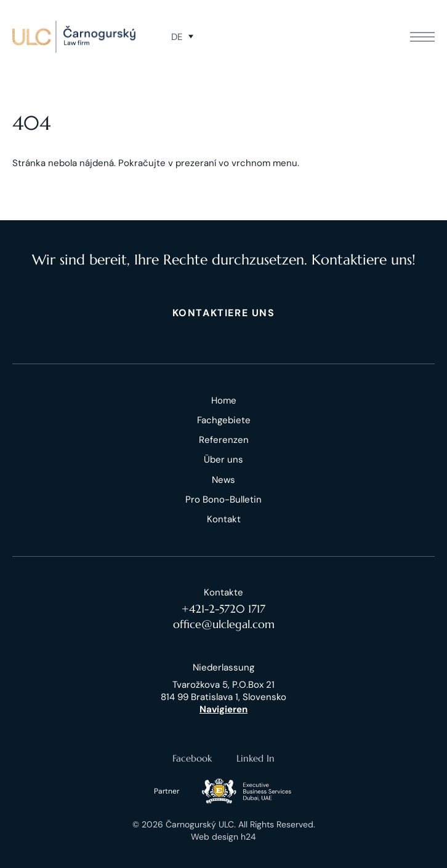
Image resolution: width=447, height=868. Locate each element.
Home (224, 400)
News (223, 480)
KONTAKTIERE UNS (224, 313)
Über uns (223, 460)
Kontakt (224, 519)
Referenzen (224, 440)
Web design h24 (223, 837)
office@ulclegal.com (224, 624)
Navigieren (223, 709)
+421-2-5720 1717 (223, 609)
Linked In (256, 758)
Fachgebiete (224, 420)
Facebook (192, 758)
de (177, 37)
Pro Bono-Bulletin (223, 500)
